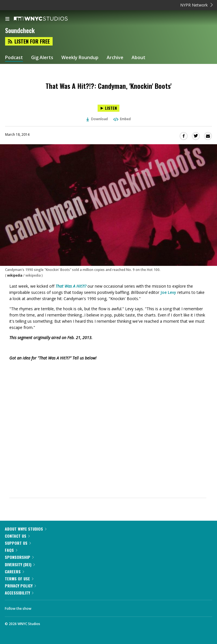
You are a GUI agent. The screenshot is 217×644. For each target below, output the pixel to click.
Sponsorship (19, 557)
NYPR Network (196, 5)
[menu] (7, 19)
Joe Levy (168, 292)
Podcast (14, 58)
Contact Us (17, 536)
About (138, 58)
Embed (122, 119)
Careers (14, 571)
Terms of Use (19, 579)
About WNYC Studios (26, 529)
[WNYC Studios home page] (48, 19)
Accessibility (19, 593)
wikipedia (15, 275)
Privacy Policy (20, 586)
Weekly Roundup (80, 58)
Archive (115, 58)
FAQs (11, 550)
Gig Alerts (42, 58)
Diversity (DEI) (20, 564)
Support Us (18, 543)
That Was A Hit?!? (71, 286)
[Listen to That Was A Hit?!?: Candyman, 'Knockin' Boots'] (108, 108)
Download (97, 119)
